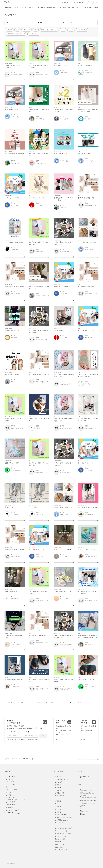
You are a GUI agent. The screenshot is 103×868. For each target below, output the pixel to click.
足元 (36, 30)
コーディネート (34, 34)
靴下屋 (10, 30)
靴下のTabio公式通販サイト (12, 759)
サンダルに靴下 (82, 30)
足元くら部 (27, 30)
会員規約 (31, 740)
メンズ (71, 30)
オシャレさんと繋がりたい (50, 30)
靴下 (18, 30)
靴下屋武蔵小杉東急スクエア (17, 34)
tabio (63, 30)
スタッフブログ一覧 (28, 759)
